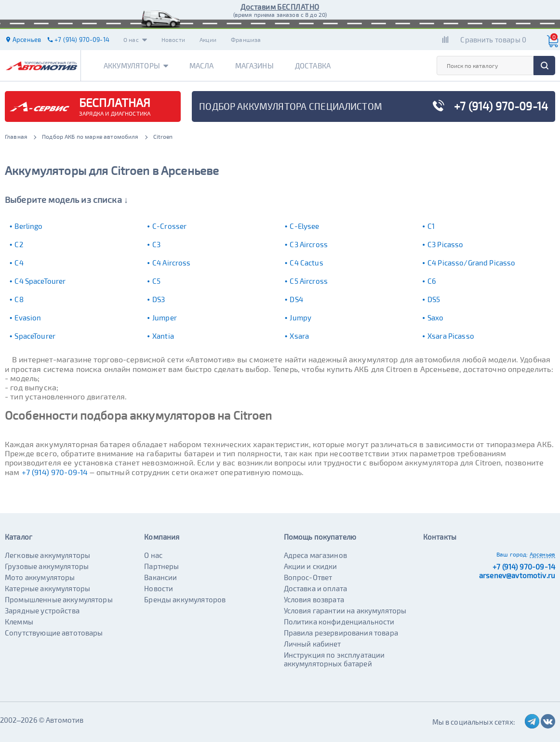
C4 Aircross (172, 263)
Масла (202, 66)
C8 (19, 299)
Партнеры (161, 566)
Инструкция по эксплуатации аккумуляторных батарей (334, 659)
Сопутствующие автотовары (54, 633)
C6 (432, 281)
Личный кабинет (313, 644)
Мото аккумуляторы (40, 577)
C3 (156, 244)
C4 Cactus (306, 263)
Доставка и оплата (316, 588)
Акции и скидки (311, 566)
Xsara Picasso (451, 336)
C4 (19, 263)
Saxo (436, 318)
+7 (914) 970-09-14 (55, 472)
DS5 (434, 299)
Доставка (313, 66)
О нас (135, 40)
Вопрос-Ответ (308, 577)
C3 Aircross (309, 244)
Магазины (254, 66)
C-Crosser (169, 226)
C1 (431, 226)
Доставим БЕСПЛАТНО (280, 7)
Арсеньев (542, 554)
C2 (19, 244)
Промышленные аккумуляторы (59, 599)
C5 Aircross (309, 281)
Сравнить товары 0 (493, 40)
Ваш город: (512, 554)
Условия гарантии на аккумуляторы (345, 610)
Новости (173, 40)
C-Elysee (304, 226)
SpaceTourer (35, 336)
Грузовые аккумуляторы (47, 566)
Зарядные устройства (42, 610)
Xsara (299, 336)
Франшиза (246, 40)
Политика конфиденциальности (339, 622)
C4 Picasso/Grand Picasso (472, 263)
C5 (156, 281)
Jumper (165, 318)
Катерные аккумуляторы (47, 588)
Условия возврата (314, 599)
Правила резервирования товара (341, 633)
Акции (208, 40)
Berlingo (28, 226)
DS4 (296, 299)
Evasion (28, 318)
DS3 (159, 299)
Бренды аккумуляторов (185, 599)
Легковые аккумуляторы (47, 555)
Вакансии (160, 577)
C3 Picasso (446, 244)
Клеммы (19, 622)
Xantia (163, 336)
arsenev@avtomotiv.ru (517, 575)
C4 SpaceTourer (40, 281)
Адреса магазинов (315, 555)
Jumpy (300, 318)
